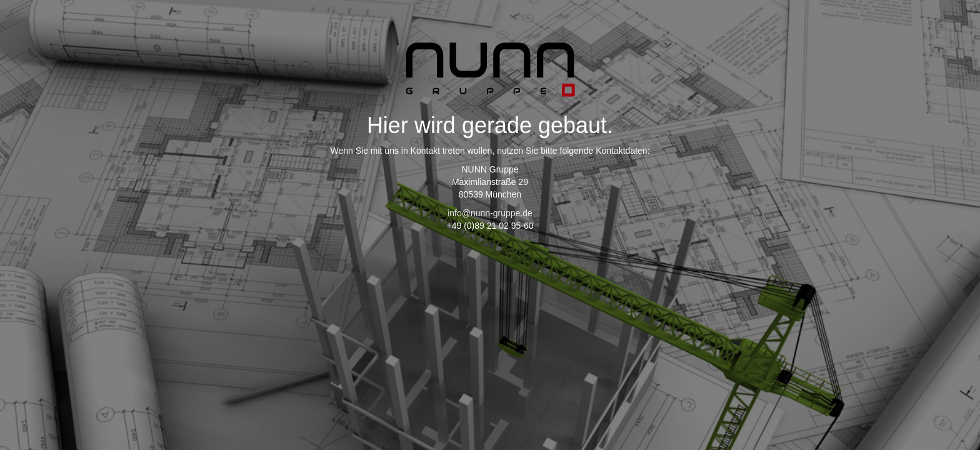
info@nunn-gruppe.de (490, 213)
